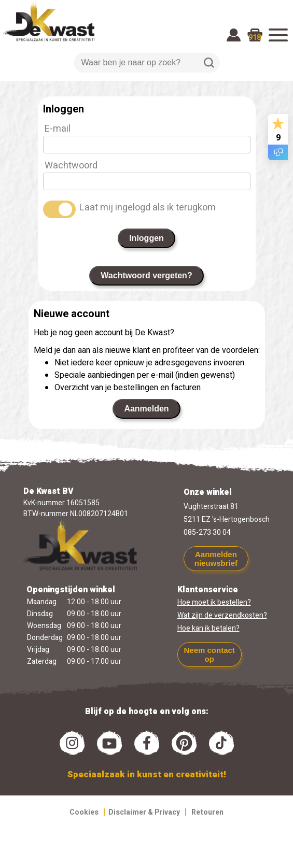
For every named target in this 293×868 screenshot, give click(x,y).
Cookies (84, 812)
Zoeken (209, 63)
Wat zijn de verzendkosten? (222, 615)
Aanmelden (146, 409)
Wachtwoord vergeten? (146, 275)
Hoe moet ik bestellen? (214, 602)
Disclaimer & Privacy (144, 812)
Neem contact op (209, 654)
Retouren (207, 812)
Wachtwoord (71, 166)
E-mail (58, 129)
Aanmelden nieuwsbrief (216, 559)
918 (255, 38)
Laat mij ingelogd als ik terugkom (148, 208)
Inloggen (146, 238)
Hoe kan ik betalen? (208, 628)
